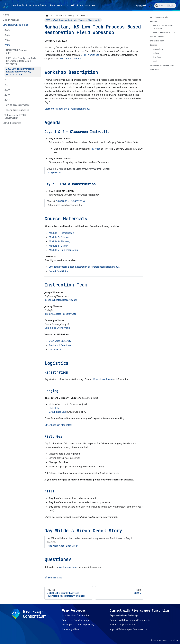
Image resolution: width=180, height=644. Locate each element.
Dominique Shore (103, 379)
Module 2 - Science (59, 237)
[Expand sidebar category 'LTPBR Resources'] (38, 123)
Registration (158, 49)
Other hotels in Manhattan (58, 425)
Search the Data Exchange (76, 620)
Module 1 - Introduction (61, 233)
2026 (7, 30)
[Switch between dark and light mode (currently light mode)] (150, 6)
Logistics (154, 45)
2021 (7, 85)
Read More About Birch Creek (63, 546)
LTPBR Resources (12, 123)
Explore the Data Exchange (124, 615)
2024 (7, 40)
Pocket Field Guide (59, 271)
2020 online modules (70, 59)
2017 (7, 100)
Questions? (155, 69)
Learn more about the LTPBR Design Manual (68, 109)
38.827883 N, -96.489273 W (71, 201)
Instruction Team (157, 41)
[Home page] (47, 16)
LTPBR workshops (90, 55)
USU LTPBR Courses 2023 (17, 52)
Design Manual (11, 20)
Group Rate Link (57, 412)
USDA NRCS (55, 349)
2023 (7, 45)
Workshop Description (160, 17)
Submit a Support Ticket (122, 625)
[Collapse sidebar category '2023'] (38, 45)
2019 (7, 95)
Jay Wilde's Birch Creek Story (162, 65)
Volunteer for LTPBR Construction (15, 116)
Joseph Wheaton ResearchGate (61, 300)
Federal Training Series (17, 110)
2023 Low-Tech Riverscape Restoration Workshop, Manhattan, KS (20, 72)
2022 (7, 80)
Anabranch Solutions (60, 345)
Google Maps (54, 172)
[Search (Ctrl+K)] (165, 6)
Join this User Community (75, 615)
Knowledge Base (71, 629)
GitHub (141, 6)
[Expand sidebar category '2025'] (38, 35)
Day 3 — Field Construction (164, 32)
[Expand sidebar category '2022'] (38, 80)
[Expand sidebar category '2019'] (38, 95)
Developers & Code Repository (78, 625)
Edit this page (53, 578)
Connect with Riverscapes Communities (130, 620)
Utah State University (60, 341)
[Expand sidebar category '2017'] (38, 100)
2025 (7, 35)
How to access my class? (17, 105)
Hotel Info (54, 408)
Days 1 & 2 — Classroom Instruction (163, 27)
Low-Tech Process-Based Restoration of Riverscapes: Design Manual (85, 267)
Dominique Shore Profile (57, 328)
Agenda (153, 21)
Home (6, 15)
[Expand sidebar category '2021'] (38, 85)
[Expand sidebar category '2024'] (38, 40)
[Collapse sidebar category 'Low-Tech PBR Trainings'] (38, 25)
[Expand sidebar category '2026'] (38, 30)
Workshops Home (68, 567)
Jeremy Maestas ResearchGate (60, 314)
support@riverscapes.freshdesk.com (129, 629)
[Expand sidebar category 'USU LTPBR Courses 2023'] (38, 52)
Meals (155, 61)
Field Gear (157, 57)
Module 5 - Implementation (63, 250)
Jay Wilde (96, 149)
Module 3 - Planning (59, 241)
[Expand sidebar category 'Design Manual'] (38, 20)
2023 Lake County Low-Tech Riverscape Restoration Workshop (21, 61)
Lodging (156, 53)
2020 (7, 90)
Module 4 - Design (58, 246)
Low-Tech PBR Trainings (15, 25)
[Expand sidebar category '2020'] (38, 90)
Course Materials (157, 37)
